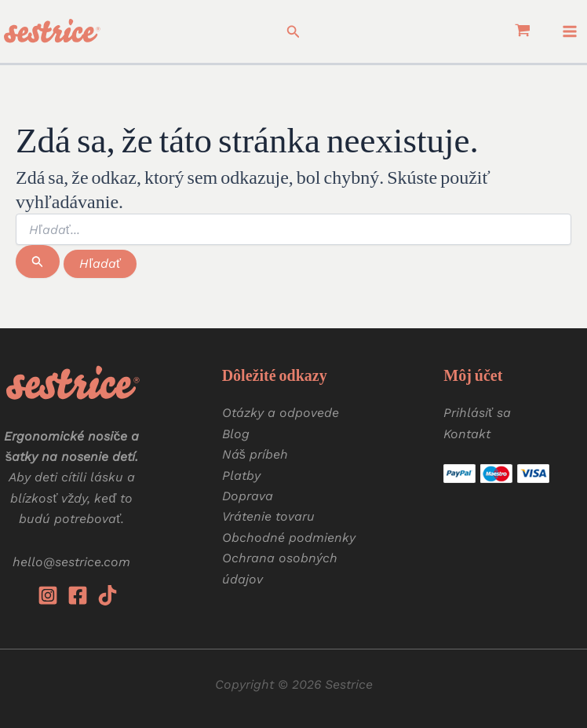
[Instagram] (48, 595)
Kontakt (467, 434)
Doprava (248, 496)
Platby (241, 476)
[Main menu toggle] (570, 31)
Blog (236, 434)
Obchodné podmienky (289, 538)
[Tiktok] (108, 595)
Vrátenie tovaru (268, 516)
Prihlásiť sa (477, 413)
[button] (293, 32)
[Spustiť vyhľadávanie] (38, 262)
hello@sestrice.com (71, 562)
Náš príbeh (255, 454)
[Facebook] (78, 595)
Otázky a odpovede (281, 413)
